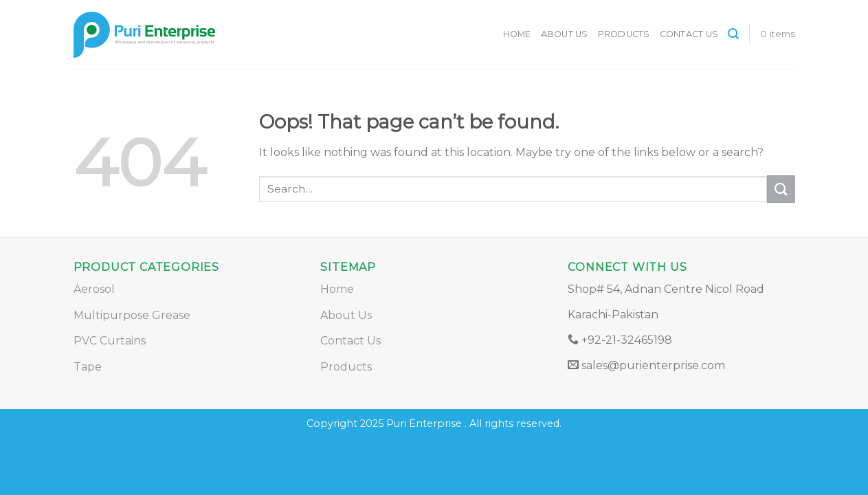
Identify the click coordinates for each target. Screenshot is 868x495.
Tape (88, 367)
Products (624, 34)
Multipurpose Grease (132, 315)
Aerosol (94, 289)
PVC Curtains (110, 341)
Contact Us (689, 34)
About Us (565, 34)
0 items (778, 34)
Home (517, 34)
